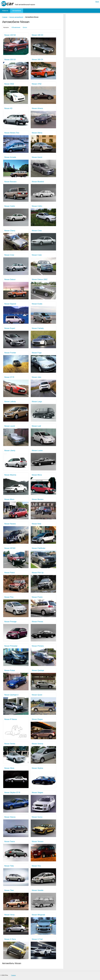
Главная (5, 17)
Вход (97, 2)
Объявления (16, 27)
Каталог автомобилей (16, 17)
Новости (5, 11)
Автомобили (17, 11)
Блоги (25, 27)
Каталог (6, 27)
